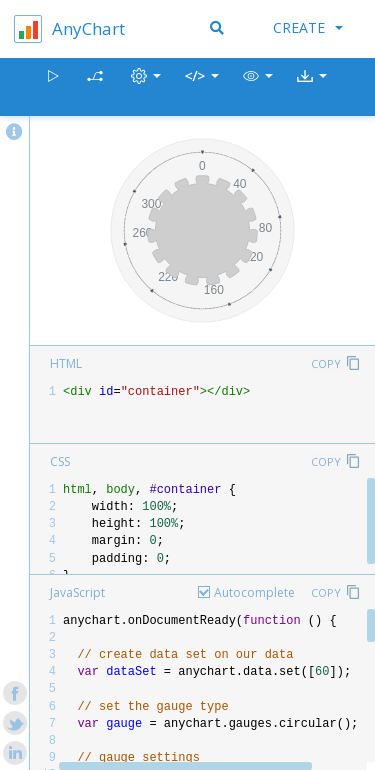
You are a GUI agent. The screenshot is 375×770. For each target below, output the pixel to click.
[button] (258, 87)
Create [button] (308, 27)
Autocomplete (254, 592)
